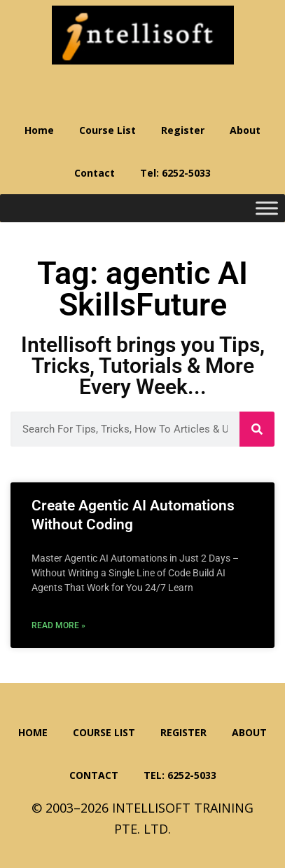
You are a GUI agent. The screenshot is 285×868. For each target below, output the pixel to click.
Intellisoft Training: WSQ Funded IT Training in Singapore (143, 35)
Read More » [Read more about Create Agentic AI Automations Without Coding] (58, 625)
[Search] (257, 429)
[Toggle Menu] (267, 209)
